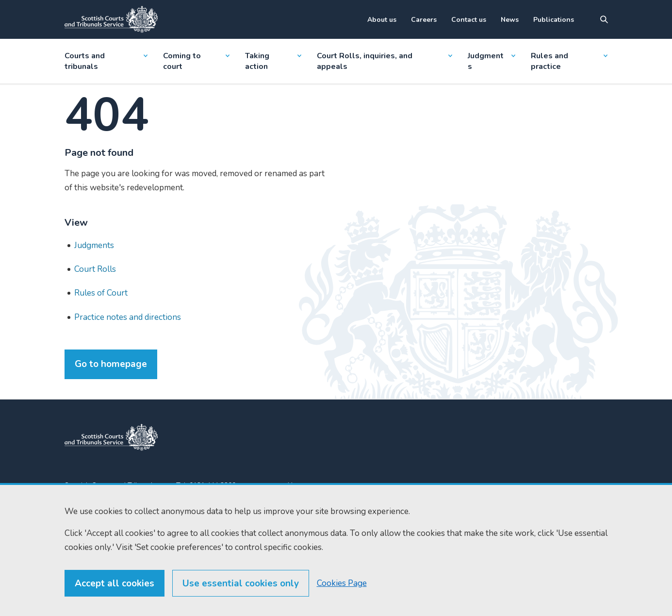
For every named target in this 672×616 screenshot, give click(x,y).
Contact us (469, 20)
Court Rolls (95, 269)
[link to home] (111, 437)
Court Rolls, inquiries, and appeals (385, 61)
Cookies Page (342, 583)
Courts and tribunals (106, 61)
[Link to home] (111, 19)
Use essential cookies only (241, 583)
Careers (424, 20)
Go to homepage (111, 364)
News (510, 20)
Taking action (273, 61)
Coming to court (196, 61)
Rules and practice (569, 61)
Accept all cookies (115, 583)
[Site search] (604, 19)
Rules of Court (101, 293)
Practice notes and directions (128, 317)
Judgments (492, 61)
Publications (554, 20)
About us (382, 20)
